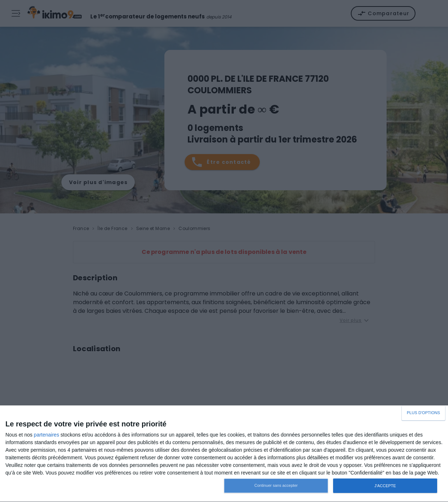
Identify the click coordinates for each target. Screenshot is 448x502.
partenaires (47, 435)
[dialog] (224, 454)
